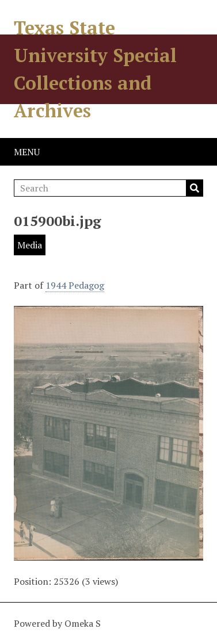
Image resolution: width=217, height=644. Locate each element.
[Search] (108, 188)
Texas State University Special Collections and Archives (95, 69)
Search (195, 188)
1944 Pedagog (75, 285)
